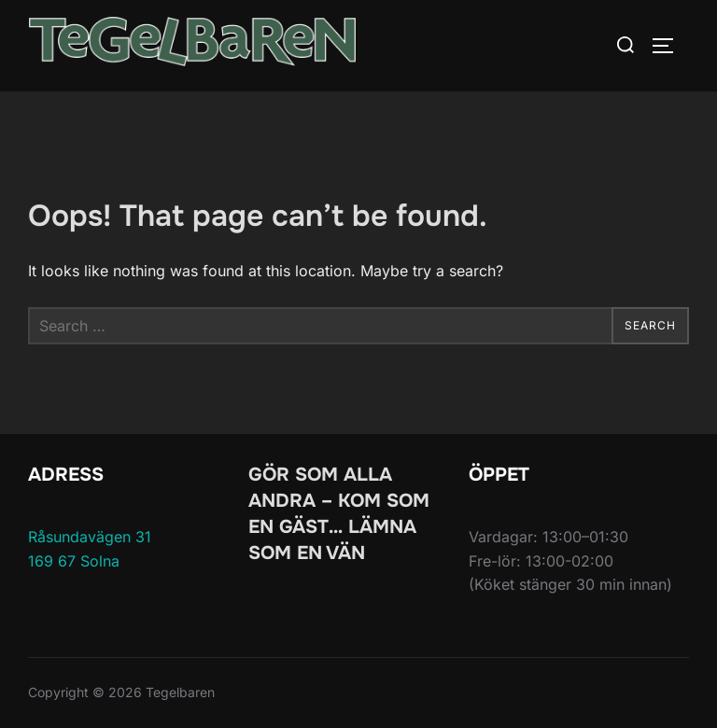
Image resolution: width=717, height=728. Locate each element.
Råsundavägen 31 (90, 537)
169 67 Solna (74, 561)
